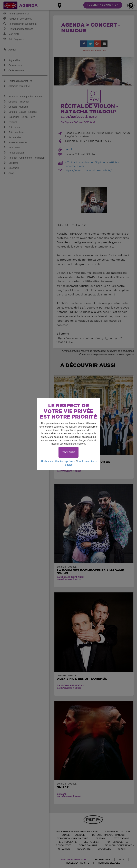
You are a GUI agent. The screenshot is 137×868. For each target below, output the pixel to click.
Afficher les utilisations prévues (58, 461)
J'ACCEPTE (68, 452)
